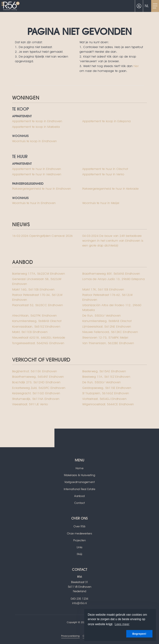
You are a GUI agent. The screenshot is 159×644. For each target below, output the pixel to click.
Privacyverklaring (70, 636)
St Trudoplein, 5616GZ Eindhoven (106, 393)
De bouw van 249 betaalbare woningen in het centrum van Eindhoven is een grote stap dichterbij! (113, 241)
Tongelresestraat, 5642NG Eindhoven (38, 343)
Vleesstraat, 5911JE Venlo (30, 404)
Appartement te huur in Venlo (103, 174)
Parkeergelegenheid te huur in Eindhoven (42, 189)
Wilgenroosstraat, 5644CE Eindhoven (108, 404)
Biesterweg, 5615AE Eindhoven (104, 371)
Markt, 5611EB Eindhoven (30, 332)
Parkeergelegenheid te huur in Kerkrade (110, 189)
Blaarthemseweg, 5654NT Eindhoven (38, 377)
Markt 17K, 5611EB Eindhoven (103, 289)
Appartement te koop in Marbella (36, 127)
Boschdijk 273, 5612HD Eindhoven (36, 382)
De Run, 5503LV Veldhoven (102, 316)
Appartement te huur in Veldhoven (37, 174)
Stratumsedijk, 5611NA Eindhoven (36, 399)
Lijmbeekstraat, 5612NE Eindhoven (107, 327)
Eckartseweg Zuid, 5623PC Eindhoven (39, 388)
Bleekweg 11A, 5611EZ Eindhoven (106, 377)
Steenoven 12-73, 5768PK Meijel (105, 338)
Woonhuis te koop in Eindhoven (35, 141)
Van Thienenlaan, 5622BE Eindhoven (108, 343)
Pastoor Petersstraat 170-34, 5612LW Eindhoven (37, 297)
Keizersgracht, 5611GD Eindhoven (36, 393)
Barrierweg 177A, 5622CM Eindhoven (39, 274)
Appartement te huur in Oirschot (105, 169)
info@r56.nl (79, 603)
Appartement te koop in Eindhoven (37, 121)
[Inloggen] (139, 6)
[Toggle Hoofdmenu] (155, 6)
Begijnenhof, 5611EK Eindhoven (35, 371)
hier (136, 66)
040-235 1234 (79, 599)
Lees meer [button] (122, 624)
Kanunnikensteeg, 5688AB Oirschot (37, 321)
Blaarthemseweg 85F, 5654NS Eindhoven (111, 274)
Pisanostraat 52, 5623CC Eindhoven (38, 305)
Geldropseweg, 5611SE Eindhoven (107, 388)
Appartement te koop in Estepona (106, 121)
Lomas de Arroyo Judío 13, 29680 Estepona (113, 279)
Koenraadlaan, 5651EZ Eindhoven (36, 327)
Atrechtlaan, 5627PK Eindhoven (35, 316)
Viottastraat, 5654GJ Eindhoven (104, 399)
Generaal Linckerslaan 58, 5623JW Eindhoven (37, 281)
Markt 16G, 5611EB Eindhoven (33, 289)
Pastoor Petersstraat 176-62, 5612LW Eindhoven (107, 297)
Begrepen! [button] (139, 634)
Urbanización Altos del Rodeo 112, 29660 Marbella (112, 308)
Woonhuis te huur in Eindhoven (34, 203)
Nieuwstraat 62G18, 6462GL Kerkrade (39, 338)
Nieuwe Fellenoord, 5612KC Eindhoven (110, 332)
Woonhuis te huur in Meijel (101, 203)
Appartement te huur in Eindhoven (37, 169)
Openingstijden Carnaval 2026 (42, 236)
